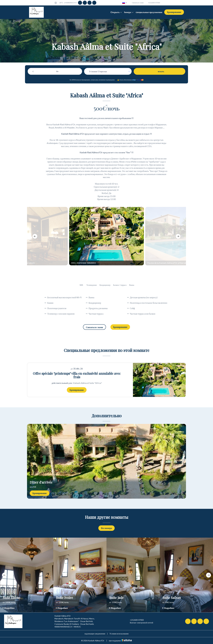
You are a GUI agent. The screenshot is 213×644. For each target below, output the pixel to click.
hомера (129, 12)
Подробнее (9, 608)
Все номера (106, 528)
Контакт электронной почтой (140, 623)
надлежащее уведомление (95, 634)
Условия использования (119, 634)
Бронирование (174, 12)
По (57, 71)
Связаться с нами (94, 327)
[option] (106, 236)
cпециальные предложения (149, 12)
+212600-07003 (135, 620)
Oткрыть (116, 12)
